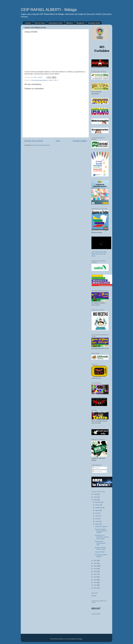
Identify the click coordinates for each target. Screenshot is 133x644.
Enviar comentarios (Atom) (42, 145)
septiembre (99, 508)
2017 (95, 574)
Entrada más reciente (34, 141)
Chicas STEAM (100, 552)
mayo (97, 516)
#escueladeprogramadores (40, 80)
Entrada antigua (80, 141)
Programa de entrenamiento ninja (100, 543)
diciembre (99, 502)
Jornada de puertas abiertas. (101, 555)
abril (97, 519)
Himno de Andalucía (101, 526)
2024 (95, 497)
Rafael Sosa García (98, 254)
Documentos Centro (56, 23)
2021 (95, 563)
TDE (55, 80)
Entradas (96, 468)
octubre (98, 505)
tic (57, 80)
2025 (95, 494)
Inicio (58, 141)
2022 (95, 560)
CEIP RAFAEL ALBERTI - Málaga (49, 10)
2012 (95, 588)
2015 (95, 580)
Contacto (28, 23)
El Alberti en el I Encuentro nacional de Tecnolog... (102, 537)
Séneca (94, 596)
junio (97, 513)
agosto (98, 510)
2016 (95, 577)
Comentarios (97, 471)
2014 (95, 582)
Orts (35, 77)
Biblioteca (70, 23)
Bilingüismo (80, 23)
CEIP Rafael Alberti (97, 252)
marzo (97, 521)
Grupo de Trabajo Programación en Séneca (101, 531)
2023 (95, 500)
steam (51, 80)
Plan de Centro (40, 23)
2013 (95, 585)
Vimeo (93, 256)
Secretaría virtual (94, 23)
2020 (95, 566)
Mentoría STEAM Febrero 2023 (100, 548)
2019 (95, 569)
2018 (95, 572)
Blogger (80, 639)
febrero (98, 524)
